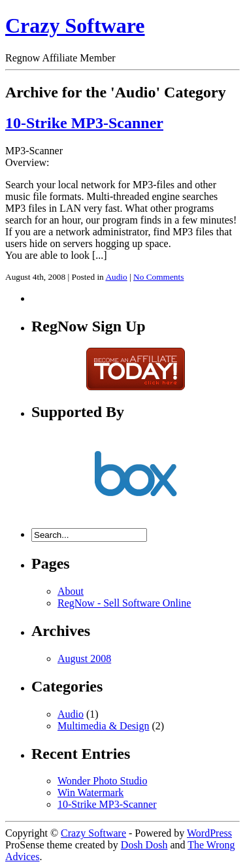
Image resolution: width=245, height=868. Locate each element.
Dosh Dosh (144, 845)
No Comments (158, 277)
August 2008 (84, 659)
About (71, 591)
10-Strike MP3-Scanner (84, 123)
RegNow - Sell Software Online (124, 603)
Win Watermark (90, 793)
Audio (116, 277)
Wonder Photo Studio (102, 781)
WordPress (209, 833)
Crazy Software (75, 25)
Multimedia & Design (103, 726)
